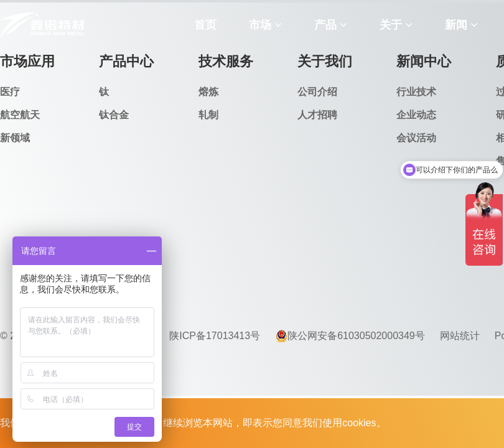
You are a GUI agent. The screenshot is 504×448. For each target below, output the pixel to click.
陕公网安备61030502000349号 (350, 336)
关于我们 (325, 61)
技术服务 (226, 61)
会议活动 (416, 138)
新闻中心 (424, 61)
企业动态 (416, 115)
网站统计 (460, 336)
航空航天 (20, 115)
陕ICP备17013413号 (215, 336)
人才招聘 (317, 115)
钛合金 (114, 115)
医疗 (10, 92)
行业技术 (416, 92)
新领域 (15, 138)
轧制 (208, 115)
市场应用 (27, 61)
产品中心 (126, 61)
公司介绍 (317, 92)
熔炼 (208, 92)
